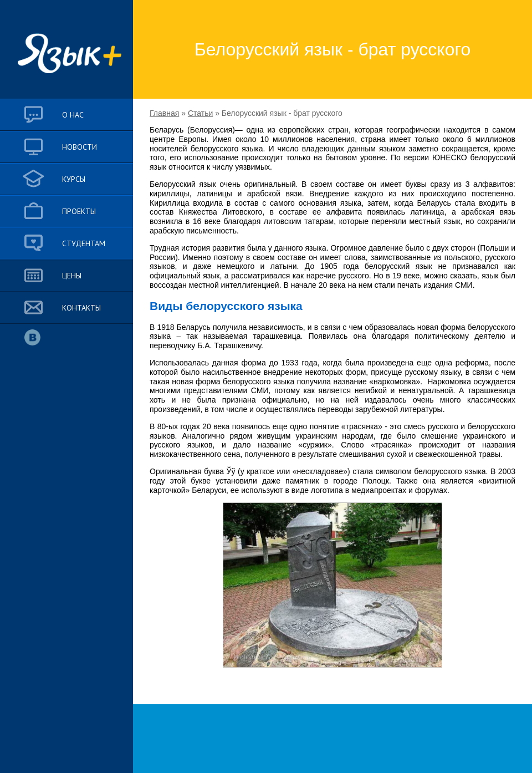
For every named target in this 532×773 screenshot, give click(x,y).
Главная (164, 113)
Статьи (200, 113)
